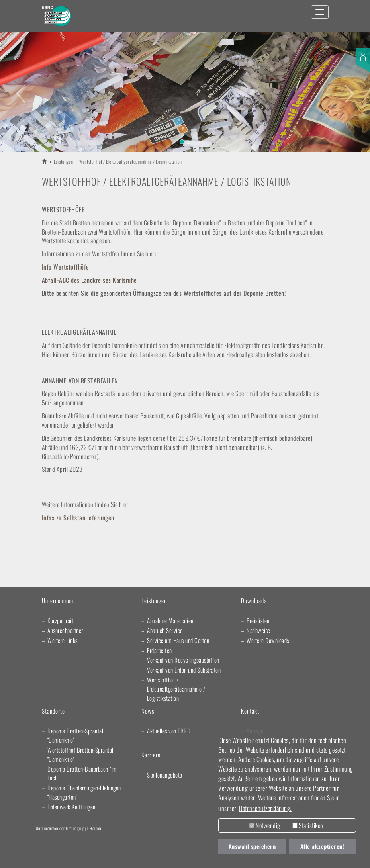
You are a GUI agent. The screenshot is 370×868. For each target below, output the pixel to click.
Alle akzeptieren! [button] (322, 846)
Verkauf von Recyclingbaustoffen (183, 660)
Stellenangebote (165, 775)
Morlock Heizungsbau (127, 856)
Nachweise (258, 630)
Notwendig (265, 825)
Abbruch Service (165, 630)
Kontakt (250, 711)
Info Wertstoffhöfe (66, 267)
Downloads (254, 601)
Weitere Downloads (268, 640)
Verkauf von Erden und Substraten (184, 670)
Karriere (151, 755)
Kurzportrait (60, 620)
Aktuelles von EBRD (169, 731)
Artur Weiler (103, 840)
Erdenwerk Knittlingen (71, 807)
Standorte (53, 711)
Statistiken (308, 825)
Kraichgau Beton (52, 856)
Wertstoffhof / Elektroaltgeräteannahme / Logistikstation (176, 689)
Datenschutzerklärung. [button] (265, 808)
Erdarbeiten (160, 650)
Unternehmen (58, 601)
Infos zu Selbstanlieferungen (78, 518)
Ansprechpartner (65, 630)
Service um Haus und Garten (178, 640)
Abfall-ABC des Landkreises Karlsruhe (89, 280)
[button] (19, 89)
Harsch (54, 840)
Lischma (147, 840)
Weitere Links (63, 640)
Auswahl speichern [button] (252, 846)
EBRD (45, 161)
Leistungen (64, 161)
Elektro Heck (194, 840)
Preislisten (258, 620)
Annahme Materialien (170, 620)
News (148, 711)
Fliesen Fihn (87, 856)
